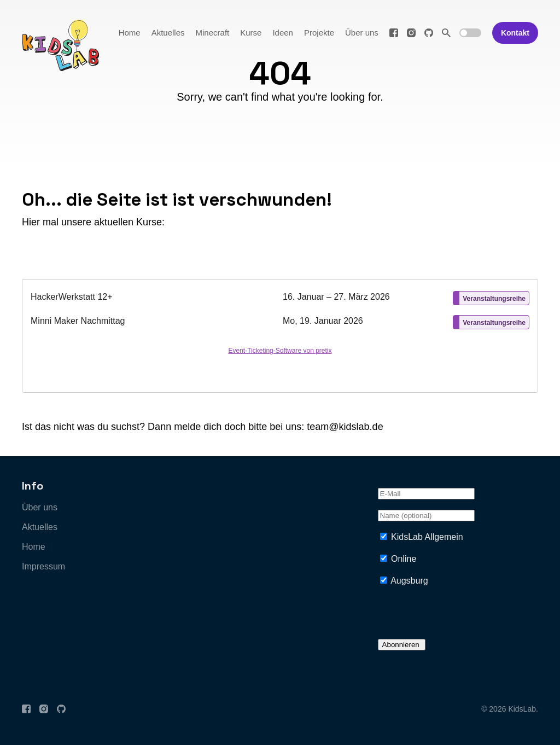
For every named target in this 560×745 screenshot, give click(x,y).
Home (130, 33)
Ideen (283, 33)
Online (404, 559)
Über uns (362, 33)
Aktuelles (168, 33)
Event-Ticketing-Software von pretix (280, 351)
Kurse (251, 33)
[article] (280, 336)
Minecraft (213, 33)
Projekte (319, 33)
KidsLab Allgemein (427, 537)
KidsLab (522, 709)
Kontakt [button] (515, 33)
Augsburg (409, 581)
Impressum (43, 566)
